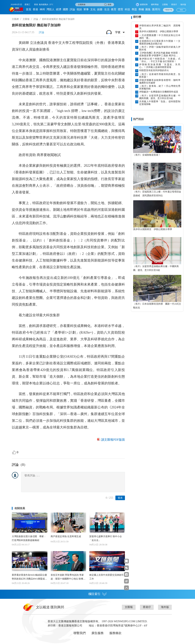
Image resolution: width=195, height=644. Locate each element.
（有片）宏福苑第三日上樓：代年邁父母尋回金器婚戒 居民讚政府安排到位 (157, 194)
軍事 (86, 9)
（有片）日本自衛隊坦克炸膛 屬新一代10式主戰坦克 (157, 306)
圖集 (148, 9)
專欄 (141, 9)
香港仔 (174, 4)
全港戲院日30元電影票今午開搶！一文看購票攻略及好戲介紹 (160, 42)
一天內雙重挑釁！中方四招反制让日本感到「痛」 (160, 37)
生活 (107, 9)
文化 (93, 9)
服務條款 (115, 633)
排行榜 (137, 17)
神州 (42, 9)
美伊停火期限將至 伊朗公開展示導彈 (159, 31)
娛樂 (100, 9)
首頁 (29, 9)
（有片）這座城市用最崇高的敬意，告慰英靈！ (160, 76)
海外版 (183, 4)
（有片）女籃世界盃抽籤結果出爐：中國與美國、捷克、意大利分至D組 (160, 97)
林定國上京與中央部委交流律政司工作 (106, 577)
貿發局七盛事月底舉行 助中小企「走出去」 (106, 538)
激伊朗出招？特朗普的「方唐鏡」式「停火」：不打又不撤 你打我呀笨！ (160, 60)
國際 (66, 9)
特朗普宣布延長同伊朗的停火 (154, 70)
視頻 (79, 9)
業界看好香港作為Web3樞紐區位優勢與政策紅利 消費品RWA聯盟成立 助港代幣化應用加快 (29, 577)
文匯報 (165, 4)
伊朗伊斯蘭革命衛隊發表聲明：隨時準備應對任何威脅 (160, 81)
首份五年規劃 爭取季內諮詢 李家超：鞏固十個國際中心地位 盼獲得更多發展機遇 (68, 577)
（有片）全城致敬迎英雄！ (147, 155)
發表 (120, 498)
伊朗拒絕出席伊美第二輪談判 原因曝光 (160, 27)
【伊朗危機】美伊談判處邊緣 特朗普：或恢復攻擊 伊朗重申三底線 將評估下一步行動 (160, 54)
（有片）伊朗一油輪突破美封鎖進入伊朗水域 (160, 48)
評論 (72, 9)
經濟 (59, 9)
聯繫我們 (80, 633)
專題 (134, 9)
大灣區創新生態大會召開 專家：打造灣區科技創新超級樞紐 (29, 538)
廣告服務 (97, 633)
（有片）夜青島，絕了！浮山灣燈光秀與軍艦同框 (160, 87)
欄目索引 (97, 594)
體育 (121, 9)
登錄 (181, 10)
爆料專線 (155, 4)
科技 (127, 9)
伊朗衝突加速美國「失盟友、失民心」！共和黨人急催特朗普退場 (160, 66)
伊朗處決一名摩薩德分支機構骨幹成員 (159, 92)
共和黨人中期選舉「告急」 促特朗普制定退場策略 (160, 103)
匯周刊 (156, 9)
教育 (114, 9)
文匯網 (15, 19)
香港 (35, 9)
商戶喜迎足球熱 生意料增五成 (66, 536)
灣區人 (50, 9)
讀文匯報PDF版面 (113, 440)
